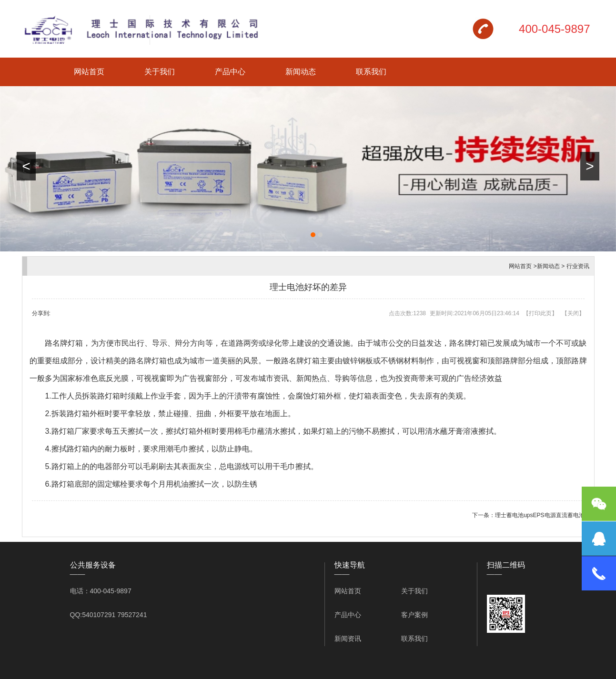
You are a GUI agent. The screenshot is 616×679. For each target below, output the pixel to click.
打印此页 (540, 313)
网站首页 (89, 72)
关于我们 (160, 72)
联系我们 (371, 72)
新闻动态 (301, 72)
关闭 (573, 313)
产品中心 (230, 72)
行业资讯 (578, 266)
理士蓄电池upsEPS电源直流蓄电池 (540, 515)
